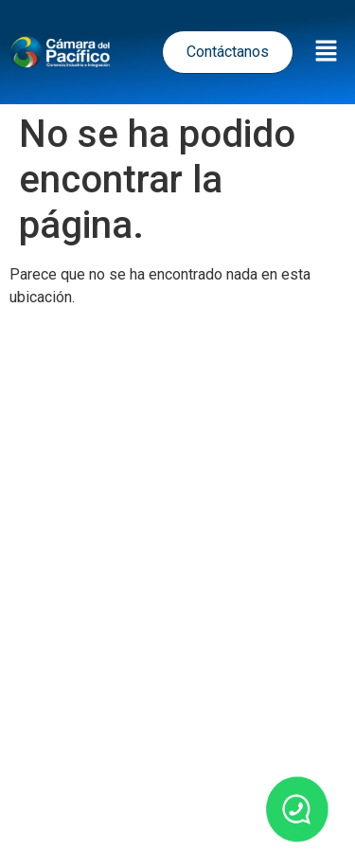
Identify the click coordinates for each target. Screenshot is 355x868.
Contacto (227, 832)
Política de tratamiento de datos (169, 603)
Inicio (88, 781)
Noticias (168, 781)
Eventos (258, 781)
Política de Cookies (186, 687)
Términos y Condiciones (178, 645)
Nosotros (125, 832)
